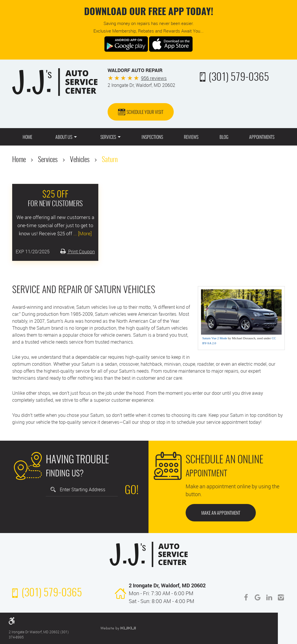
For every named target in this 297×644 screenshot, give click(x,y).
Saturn (110, 160)
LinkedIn (269, 598)
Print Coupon (81, 252)
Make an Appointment (221, 513)
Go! (132, 491)
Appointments (262, 137)
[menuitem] (27, 137)
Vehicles (80, 160)
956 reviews (154, 78)
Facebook (246, 598)
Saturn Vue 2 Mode (215, 338)
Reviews (191, 137)
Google (258, 598)
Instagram (281, 598)
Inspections (152, 137)
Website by (118, 628)
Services (108, 137)
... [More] (82, 233)
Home (27, 137)
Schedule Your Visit (145, 112)
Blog (224, 137)
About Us (64, 137)
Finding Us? (77, 466)
